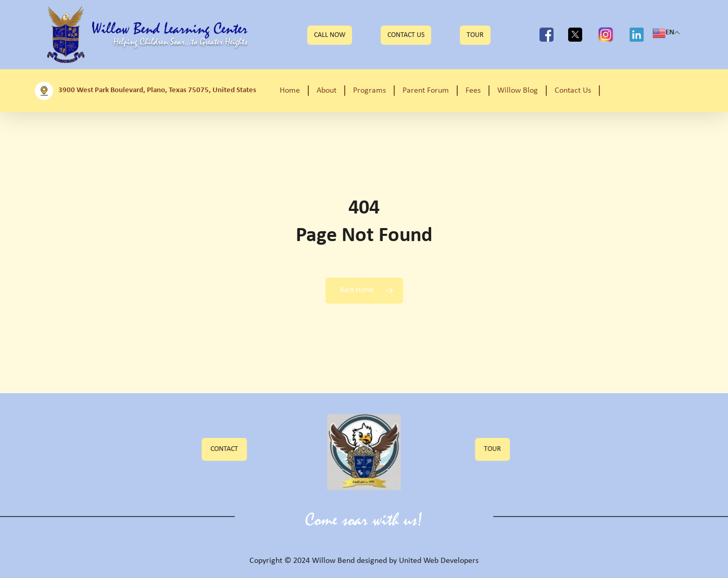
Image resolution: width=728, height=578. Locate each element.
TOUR (475, 35)
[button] (233, 449)
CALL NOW (330, 35)
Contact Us (406, 35)
